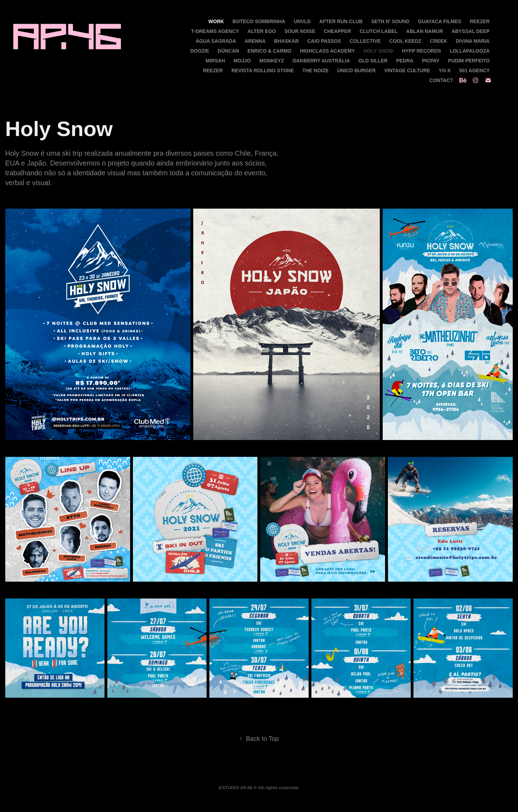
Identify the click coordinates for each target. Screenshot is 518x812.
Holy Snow (378, 51)
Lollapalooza (470, 51)
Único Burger (356, 70)
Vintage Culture (407, 70)
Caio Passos (324, 41)
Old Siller (373, 61)
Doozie (200, 51)
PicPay (431, 61)
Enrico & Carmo (270, 51)
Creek (439, 41)
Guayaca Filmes (440, 21)
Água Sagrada (216, 41)
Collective (365, 41)
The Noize (315, 70)
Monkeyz (271, 61)
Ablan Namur (425, 31)
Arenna (255, 41)
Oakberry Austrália (321, 61)
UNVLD (302, 21)
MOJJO (242, 61)
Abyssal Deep (471, 31)
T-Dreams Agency (215, 31)
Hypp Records (422, 51)
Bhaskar (287, 41)
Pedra (405, 61)
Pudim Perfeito (469, 61)
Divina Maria (473, 41)
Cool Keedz (405, 41)
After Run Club (341, 21)
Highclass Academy (327, 51)
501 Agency (475, 70)
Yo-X (445, 70)
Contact (441, 80)
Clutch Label (379, 31)
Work (216, 21)
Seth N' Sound (390, 21)
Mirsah (215, 61)
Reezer (480, 21)
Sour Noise (300, 31)
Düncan (228, 51)
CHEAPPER (337, 31)
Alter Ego (262, 31)
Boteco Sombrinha (259, 21)
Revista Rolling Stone (263, 70)
